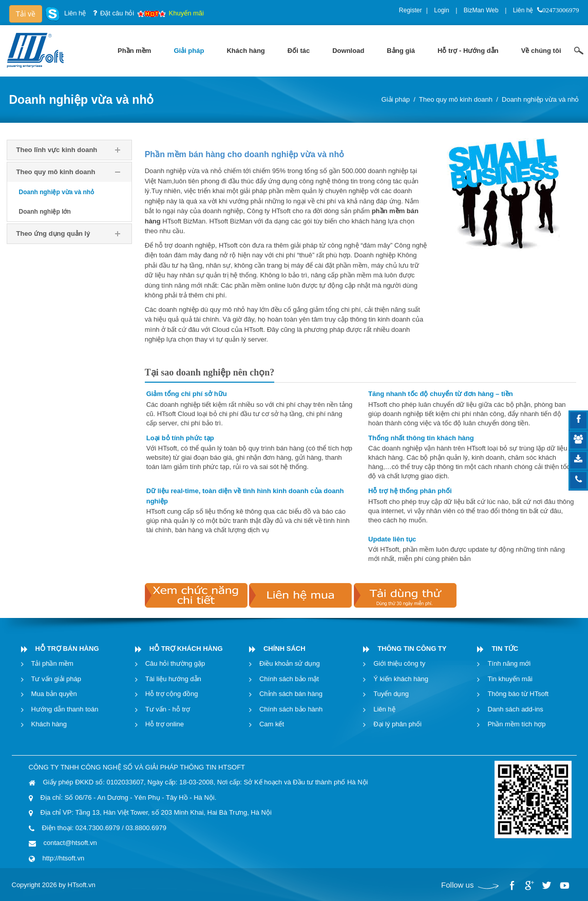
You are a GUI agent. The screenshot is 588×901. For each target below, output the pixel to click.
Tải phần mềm (52, 663)
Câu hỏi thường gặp (175, 663)
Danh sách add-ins (515, 709)
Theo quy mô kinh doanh (456, 99)
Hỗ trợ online (165, 724)
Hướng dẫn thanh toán (65, 709)
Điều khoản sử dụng (290, 663)
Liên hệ (523, 10)
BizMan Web (481, 10)
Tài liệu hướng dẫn (173, 679)
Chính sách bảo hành (291, 709)
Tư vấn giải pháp (56, 679)
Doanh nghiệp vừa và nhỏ (540, 99)
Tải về (26, 14)
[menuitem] (134, 51)
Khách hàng (49, 724)
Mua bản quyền (54, 694)
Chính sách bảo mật (289, 679)
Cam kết (272, 724)
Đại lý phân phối (397, 724)
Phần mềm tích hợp (516, 724)
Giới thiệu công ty (399, 663)
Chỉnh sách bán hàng (291, 694)
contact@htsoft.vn (70, 843)
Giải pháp (396, 99)
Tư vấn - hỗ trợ (168, 709)
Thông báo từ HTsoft (518, 694)
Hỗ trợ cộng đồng (172, 694)
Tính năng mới (509, 663)
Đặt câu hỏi (117, 13)
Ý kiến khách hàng (401, 679)
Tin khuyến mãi (510, 679)
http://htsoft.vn (64, 858)
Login (441, 10)
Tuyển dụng (391, 694)
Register (411, 10)
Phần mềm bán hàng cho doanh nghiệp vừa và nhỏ (244, 154)
